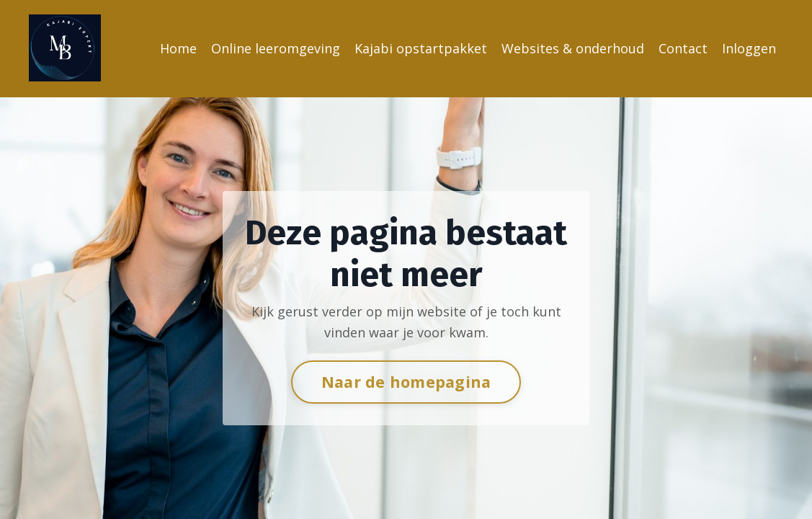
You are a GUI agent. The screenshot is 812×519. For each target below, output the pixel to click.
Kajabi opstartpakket (421, 48)
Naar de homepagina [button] (406, 382)
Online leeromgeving (276, 48)
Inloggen (749, 48)
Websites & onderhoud (573, 48)
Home (178, 48)
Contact (683, 48)
